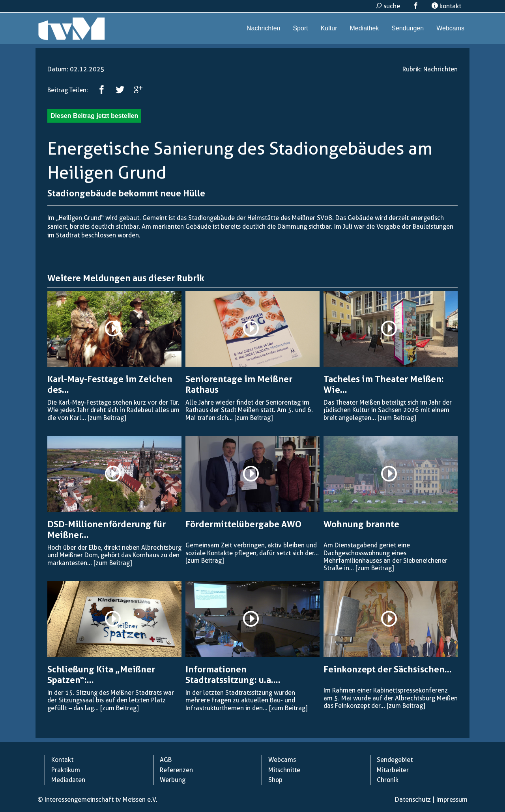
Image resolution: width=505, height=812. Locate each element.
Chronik (388, 780)
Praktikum (66, 770)
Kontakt (62, 760)
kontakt (446, 6)
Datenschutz (413, 800)
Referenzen (176, 770)
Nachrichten (263, 28)
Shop (275, 780)
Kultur (329, 28)
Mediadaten (68, 780)
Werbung (173, 780)
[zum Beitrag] (107, 418)
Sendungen (408, 28)
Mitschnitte (284, 770)
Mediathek (364, 28)
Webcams (450, 28)
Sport (300, 28)
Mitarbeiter (393, 770)
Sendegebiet (395, 760)
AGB (166, 760)
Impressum (452, 800)
